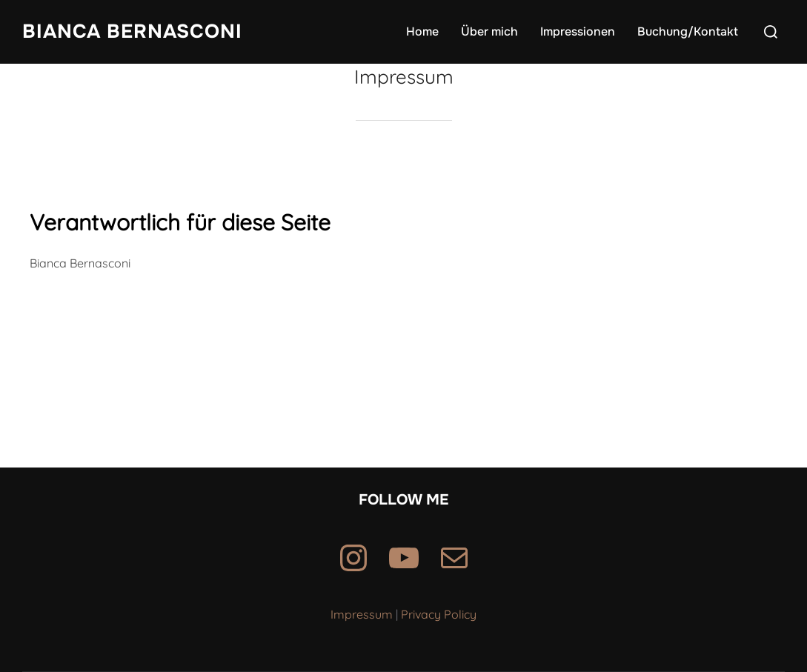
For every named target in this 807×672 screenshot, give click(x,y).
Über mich (489, 31)
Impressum (362, 614)
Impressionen (578, 31)
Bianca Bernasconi (132, 31)
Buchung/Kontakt (688, 31)
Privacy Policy (439, 614)
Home (422, 31)
